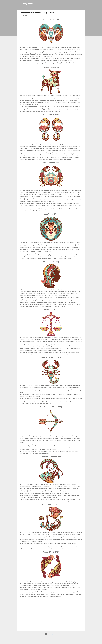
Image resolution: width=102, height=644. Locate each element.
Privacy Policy (27, 4)
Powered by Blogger (51, 634)
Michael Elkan (54, 637)
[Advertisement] (51, 617)
